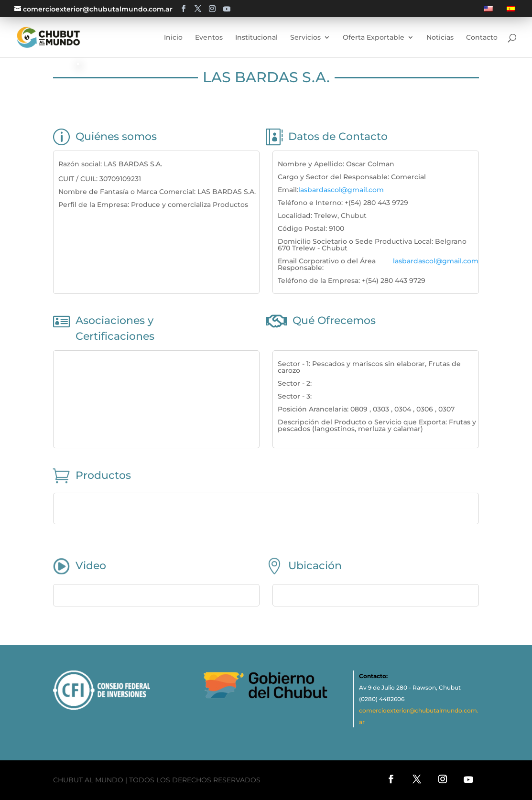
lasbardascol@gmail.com (341, 190)
